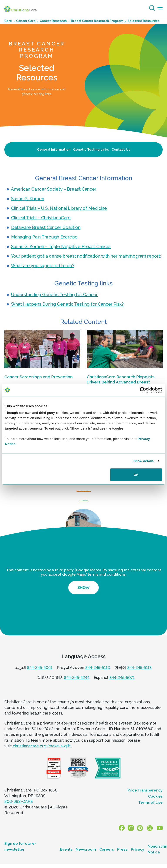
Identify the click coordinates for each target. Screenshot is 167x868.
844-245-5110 (98, 677)
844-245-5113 (139, 677)
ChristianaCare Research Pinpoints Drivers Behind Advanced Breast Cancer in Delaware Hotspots (121, 382)
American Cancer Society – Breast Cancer (54, 189)
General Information (54, 149)
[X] (151, 838)
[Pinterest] (142, 838)
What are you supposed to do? (43, 266)
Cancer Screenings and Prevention (38, 377)
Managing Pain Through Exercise (44, 237)
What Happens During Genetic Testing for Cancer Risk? (67, 304)
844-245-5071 (122, 687)
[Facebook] (125, 838)
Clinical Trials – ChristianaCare (41, 218)
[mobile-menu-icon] (160, 8)
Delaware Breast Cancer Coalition (46, 227)
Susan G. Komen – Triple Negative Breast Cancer (61, 247)
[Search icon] (151, 9)
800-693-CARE (19, 811)
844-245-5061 (40, 677)
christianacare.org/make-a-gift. (42, 755)
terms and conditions (107, 584)
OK (136, 475)
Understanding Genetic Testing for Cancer (54, 295)
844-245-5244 (77, 687)
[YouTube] (160, 838)
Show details (144, 461)
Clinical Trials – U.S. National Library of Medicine (59, 208)
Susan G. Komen (28, 199)
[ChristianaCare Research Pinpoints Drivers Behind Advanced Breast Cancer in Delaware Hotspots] (125, 349)
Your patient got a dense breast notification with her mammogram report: (86, 256)
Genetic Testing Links (91, 149)
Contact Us (121, 149)
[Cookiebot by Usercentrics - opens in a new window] (143, 390)
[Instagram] (134, 838)
